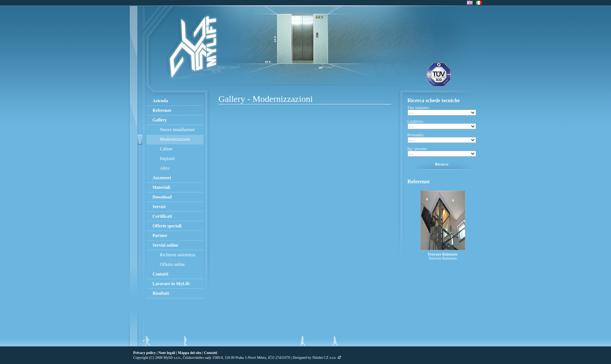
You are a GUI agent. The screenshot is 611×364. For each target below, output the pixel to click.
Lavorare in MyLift (171, 284)
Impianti (168, 158)
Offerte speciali (167, 226)
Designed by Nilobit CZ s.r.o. (315, 358)
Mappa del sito (190, 353)
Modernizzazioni (175, 139)
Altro (165, 168)
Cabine (166, 149)
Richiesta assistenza (178, 255)
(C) (152, 358)
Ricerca (442, 164)
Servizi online (166, 245)
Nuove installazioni (177, 130)
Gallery (160, 120)
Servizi (159, 207)
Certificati (162, 216)
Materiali (162, 187)
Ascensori (162, 178)
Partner (160, 236)
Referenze (162, 110)
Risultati (161, 293)
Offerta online (172, 264)
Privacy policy (145, 353)
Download (162, 197)
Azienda (160, 101)
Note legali (167, 353)
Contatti (161, 274)
